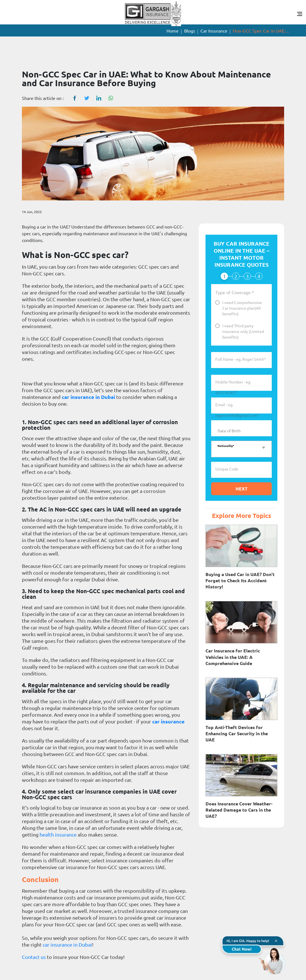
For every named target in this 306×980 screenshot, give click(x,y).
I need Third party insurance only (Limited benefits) (243, 332)
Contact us (34, 957)
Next (242, 489)
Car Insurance (214, 31)
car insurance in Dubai (88, 397)
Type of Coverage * (235, 293)
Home (173, 31)
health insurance (58, 835)
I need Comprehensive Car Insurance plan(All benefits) (242, 308)
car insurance (168, 721)
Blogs (190, 31)
